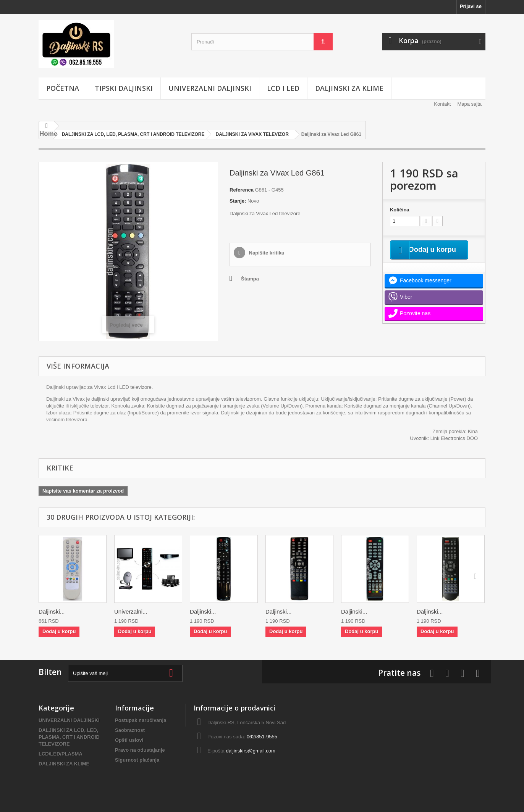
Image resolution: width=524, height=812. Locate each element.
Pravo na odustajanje (140, 750)
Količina (400, 210)
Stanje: (238, 201)
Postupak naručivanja (141, 720)
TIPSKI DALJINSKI (124, 88)
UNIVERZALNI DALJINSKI (210, 88)
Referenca (242, 190)
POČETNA (63, 88)
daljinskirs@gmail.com (251, 751)
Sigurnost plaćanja (137, 760)
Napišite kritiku (266, 253)
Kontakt (442, 104)
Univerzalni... (131, 611)
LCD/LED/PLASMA (61, 754)
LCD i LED (283, 88)
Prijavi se (471, 6)
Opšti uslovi (129, 740)
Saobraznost (130, 730)
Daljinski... (52, 611)
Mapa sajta (469, 104)
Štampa (250, 279)
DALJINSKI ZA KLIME (349, 88)
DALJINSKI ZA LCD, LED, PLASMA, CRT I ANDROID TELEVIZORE (69, 737)
